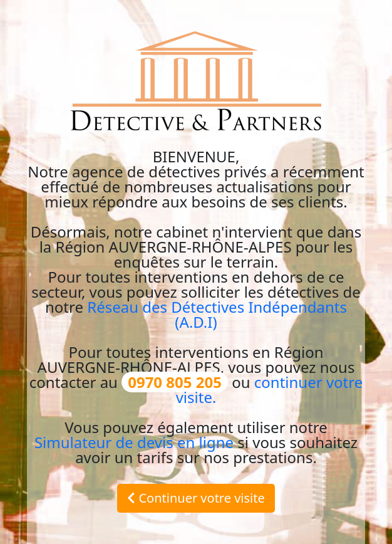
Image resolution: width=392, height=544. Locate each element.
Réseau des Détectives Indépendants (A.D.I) (217, 314)
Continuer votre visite (196, 498)
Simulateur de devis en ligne (134, 442)
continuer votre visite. (270, 390)
